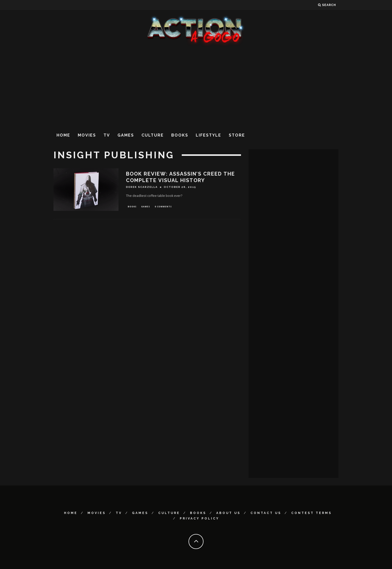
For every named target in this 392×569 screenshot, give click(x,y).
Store (237, 135)
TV (107, 135)
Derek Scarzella (142, 187)
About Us (228, 513)
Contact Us (266, 513)
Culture (153, 135)
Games (126, 135)
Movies (87, 135)
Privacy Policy (199, 518)
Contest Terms (311, 513)
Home (63, 135)
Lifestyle (208, 135)
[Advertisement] (196, 87)
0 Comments (163, 207)
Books (180, 135)
